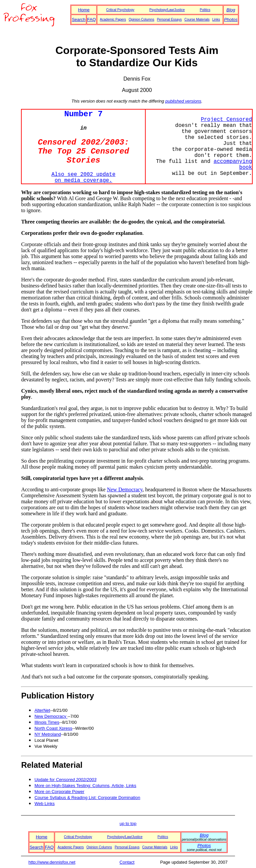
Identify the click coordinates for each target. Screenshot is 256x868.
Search (78, 19)
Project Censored (226, 120)
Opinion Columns (141, 19)
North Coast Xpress (53, 728)
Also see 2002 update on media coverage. (83, 178)
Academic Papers (113, 19)
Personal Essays (169, 19)
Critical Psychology (120, 10)
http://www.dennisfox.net (52, 862)
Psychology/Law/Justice (167, 10)
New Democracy (125, 489)
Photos (231, 19)
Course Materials (197, 19)
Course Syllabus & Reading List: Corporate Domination (87, 798)
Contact (127, 862)
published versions (183, 101)
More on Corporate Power (59, 792)
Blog (231, 10)
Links (216, 19)
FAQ (92, 19)
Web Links (44, 804)
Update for (65, 780)
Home (84, 10)
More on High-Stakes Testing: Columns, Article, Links (85, 786)
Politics (205, 10)
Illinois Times (47, 722)
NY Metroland (47, 734)
